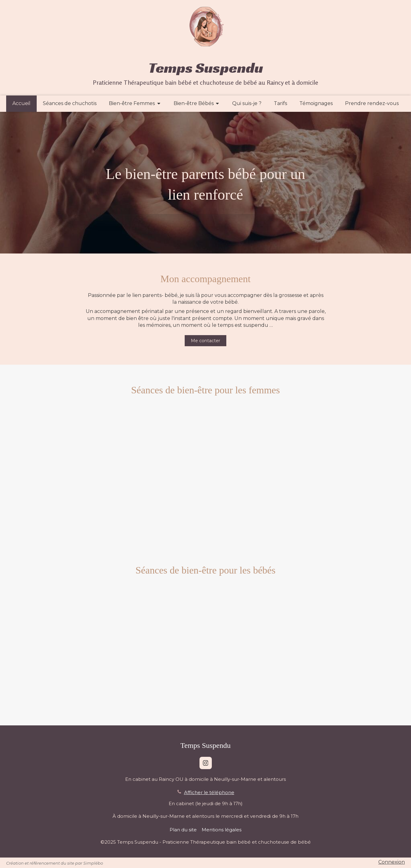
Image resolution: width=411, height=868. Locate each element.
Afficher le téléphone (209, 792)
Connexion (392, 862)
